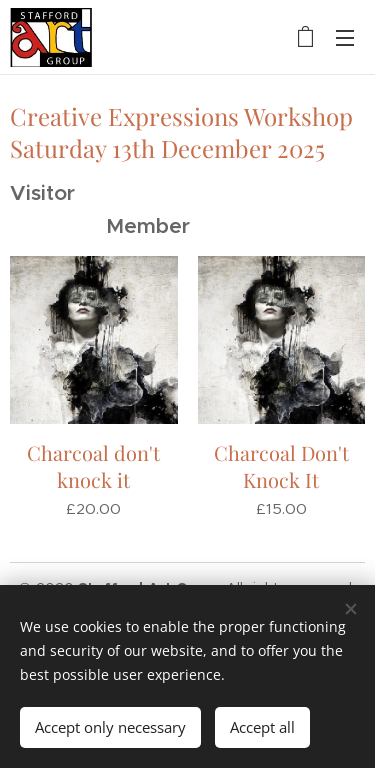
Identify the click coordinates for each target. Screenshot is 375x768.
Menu (345, 38)
